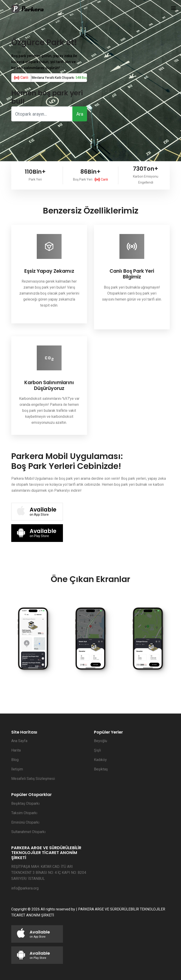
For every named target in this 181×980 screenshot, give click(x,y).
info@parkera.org (25, 888)
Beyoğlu (100, 741)
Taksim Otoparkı (24, 813)
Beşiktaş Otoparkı (25, 803)
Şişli (97, 750)
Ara (80, 114)
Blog (15, 760)
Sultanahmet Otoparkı (28, 832)
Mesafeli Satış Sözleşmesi (33, 779)
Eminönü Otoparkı (25, 822)
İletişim (17, 769)
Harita (16, 750)
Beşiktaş (101, 769)
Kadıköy (100, 760)
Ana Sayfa (19, 741)
